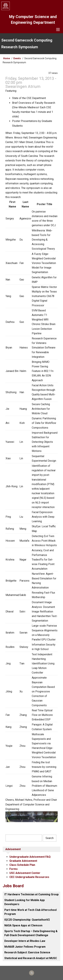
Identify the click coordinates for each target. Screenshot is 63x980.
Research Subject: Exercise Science (27, 952)
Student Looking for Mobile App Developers (25, 902)
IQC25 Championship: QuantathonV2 (27, 920)
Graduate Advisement (23, 861)
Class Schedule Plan (22, 865)
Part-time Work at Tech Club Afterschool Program (30, 912)
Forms (14, 869)
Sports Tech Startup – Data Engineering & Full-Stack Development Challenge (31, 933)
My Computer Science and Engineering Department (33, 20)
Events (17, 58)
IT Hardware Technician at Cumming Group (32, 894)
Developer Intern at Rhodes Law (25, 941)
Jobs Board (13, 886)
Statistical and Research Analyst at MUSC (31, 958)
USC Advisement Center (25, 873)
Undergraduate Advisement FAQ (30, 857)
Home (7, 58)
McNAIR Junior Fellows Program (25, 947)
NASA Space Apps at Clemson (23, 925)
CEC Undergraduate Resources (29, 877)
